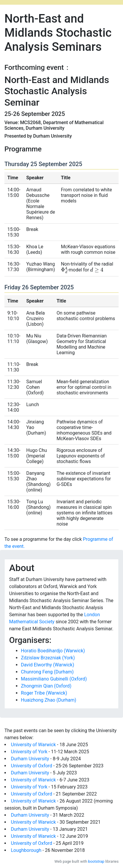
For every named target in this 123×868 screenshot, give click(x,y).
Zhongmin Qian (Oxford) (46, 686)
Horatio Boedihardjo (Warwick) (53, 651)
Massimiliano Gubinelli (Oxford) (54, 679)
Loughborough (26, 850)
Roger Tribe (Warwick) (44, 693)
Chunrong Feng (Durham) (47, 672)
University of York (29, 752)
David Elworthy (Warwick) (48, 665)
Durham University (30, 759)
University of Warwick (33, 745)
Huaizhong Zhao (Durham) (49, 700)
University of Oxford (31, 766)
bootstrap (96, 861)
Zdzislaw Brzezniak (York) (48, 658)
